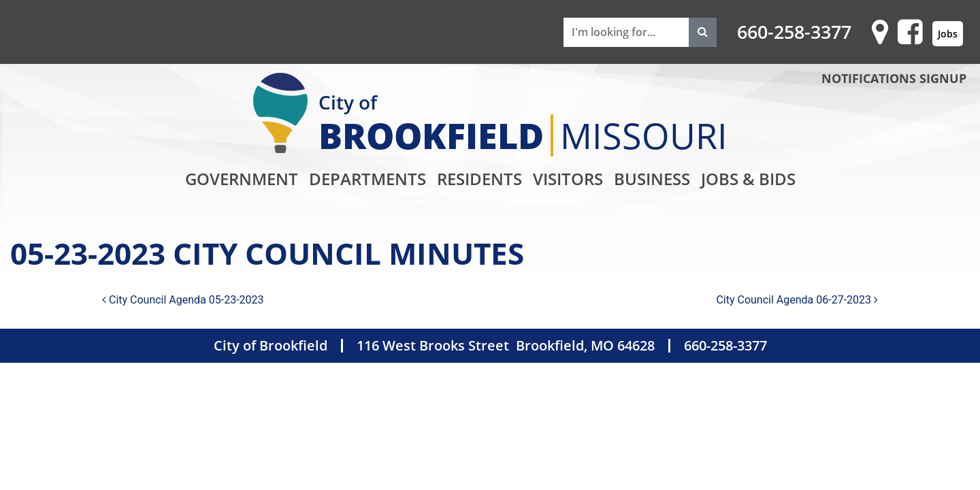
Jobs (948, 34)
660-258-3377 (794, 32)
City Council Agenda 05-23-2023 (183, 300)
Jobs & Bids (748, 179)
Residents (479, 179)
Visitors (568, 179)
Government (242, 179)
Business (652, 179)
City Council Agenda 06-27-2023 (797, 300)
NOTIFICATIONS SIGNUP (894, 78)
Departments (367, 179)
